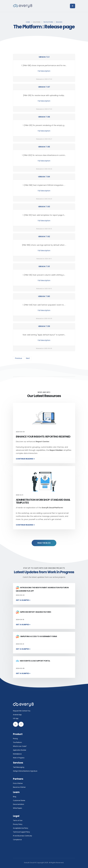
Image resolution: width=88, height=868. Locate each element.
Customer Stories (20, 800)
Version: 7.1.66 (44, 117)
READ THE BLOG (44, 543)
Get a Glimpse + (23, 600)
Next (28, 358)
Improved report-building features (34, 612)
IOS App (17, 718)
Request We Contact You (23, 711)
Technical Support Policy (23, 832)
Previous (19, 358)
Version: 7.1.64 (44, 177)
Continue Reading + (25, 459)
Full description (44, 71)
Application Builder (20, 750)
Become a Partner (20, 787)
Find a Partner (18, 783)
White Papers (18, 808)
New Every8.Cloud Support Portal (33, 661)
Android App (18, 715)
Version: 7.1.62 (44, 237)
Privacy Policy (18, 824)
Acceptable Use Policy (22, 828)
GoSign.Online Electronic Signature (26, 771)
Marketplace (18, 754)
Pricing (16, 739)
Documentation (19, 804)
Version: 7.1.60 (44, 296)
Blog (15, 797)
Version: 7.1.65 (44, 147)
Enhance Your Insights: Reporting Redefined (43, 437)
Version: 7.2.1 (44, 57)
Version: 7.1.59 (44, 326)
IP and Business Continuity (23, 836)
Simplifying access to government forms (36, 636)
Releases (59, 22)
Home (28, 22)
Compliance (18, 840)
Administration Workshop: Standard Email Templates (43, 501)
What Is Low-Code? (20, 746)
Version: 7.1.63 (44, 207)
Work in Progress (19, 758)
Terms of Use (18, 820)
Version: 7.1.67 (44, 87)
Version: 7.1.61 (44, 266)
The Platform (48, 22)
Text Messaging (19, 767)
